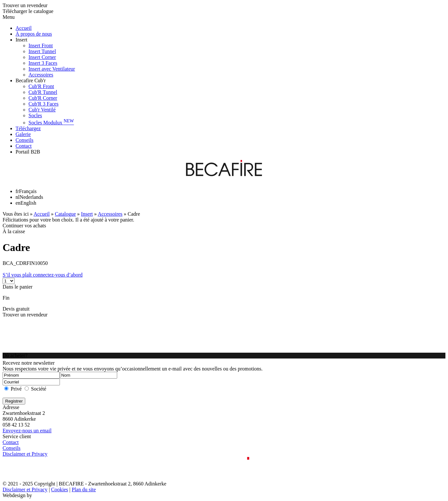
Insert (21, 40)
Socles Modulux (51, 123)
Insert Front (41, 46)
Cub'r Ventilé (42, 110)
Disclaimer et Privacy (25, 454)
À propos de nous (34, 34)
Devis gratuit (16, 309)
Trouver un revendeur (25, 315)
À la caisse (14, 231)
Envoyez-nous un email (27, 431)
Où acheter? (15, 355)
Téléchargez (28, 128)
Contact (24, 146)
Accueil (24, 28)
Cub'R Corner (43, 98)
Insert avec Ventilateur (52, 69)
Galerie (23, 134)
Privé (16, 389)
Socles (35, 115)
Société (39, 389)
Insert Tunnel (42, 51)
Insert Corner (42, 57)
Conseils (24, 140)
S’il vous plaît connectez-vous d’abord (43, 275)
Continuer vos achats (24, 226)
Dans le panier (17, 287)
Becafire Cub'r (31, 80)
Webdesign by (17, 495)
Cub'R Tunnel (43, 92)
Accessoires (41, 75)
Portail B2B (28, 152)
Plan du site (84, 490)
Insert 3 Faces (43, 63)
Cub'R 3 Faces (44, 104)
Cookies (60, 490)
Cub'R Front (41, 86)
